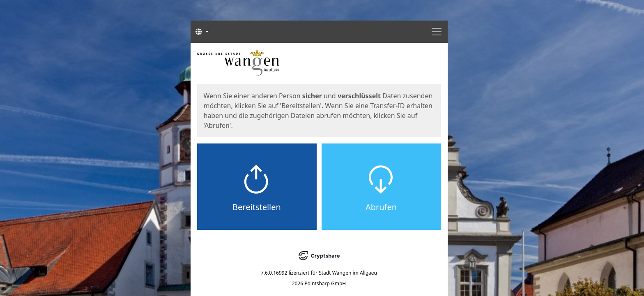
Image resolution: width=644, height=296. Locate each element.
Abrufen (381, 207)
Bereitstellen (257, 207)
